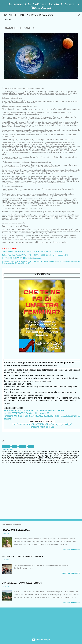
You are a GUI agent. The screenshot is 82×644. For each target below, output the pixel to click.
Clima (14, 446)
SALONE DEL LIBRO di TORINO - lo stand (22, 556)
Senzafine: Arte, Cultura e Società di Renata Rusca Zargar (41, 6)
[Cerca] (79, 5)
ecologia (22, 446)
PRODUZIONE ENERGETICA (16, 530)
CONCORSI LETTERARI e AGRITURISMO (22, 583)
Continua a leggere (71, 549)
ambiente (6, 446)
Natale (31, 446)
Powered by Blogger (41, 640)
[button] (79, 16)
